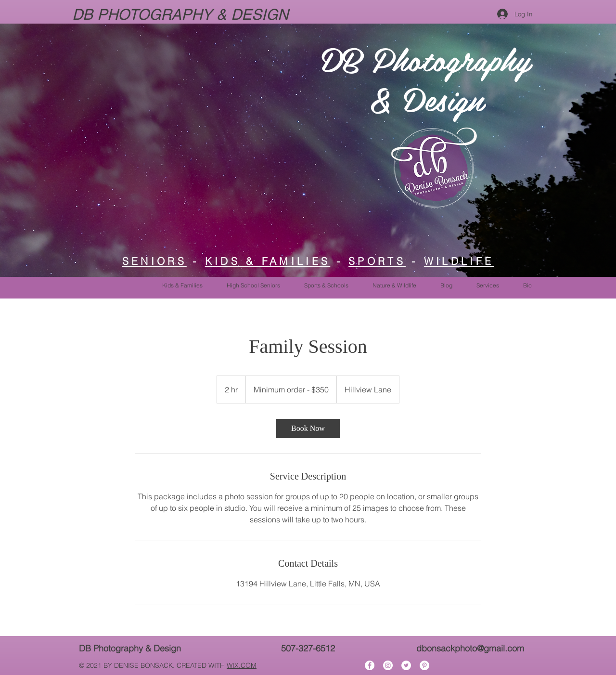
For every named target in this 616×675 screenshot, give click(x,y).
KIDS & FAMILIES (268, 261)
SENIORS (154, 261)
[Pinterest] (424, 665)
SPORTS (377, 261)
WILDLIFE (459, 261)
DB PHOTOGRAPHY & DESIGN (182, 14)
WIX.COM (242, 665)
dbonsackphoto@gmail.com (470, 648)
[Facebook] (370, 665)
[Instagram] (388, 665)
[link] (308, 428)
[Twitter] (406, 665)
